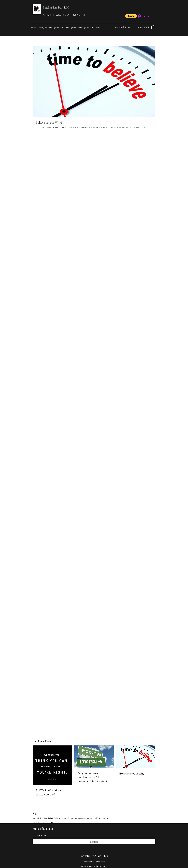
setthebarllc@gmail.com (125, 27)
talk (40, 822)
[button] (131, 16)
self (96, 818)
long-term (73, 818)
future (64, 818)
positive (90, 818)
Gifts (45, 818)
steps (35, 822)
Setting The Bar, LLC (56, 7)
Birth (39, 818)
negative (82, 818)
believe (57, 818)
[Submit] (94, 842)
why (45, 822)
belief (51, 818)
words (51, 822)
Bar (34, 818)
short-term (104, 818)
